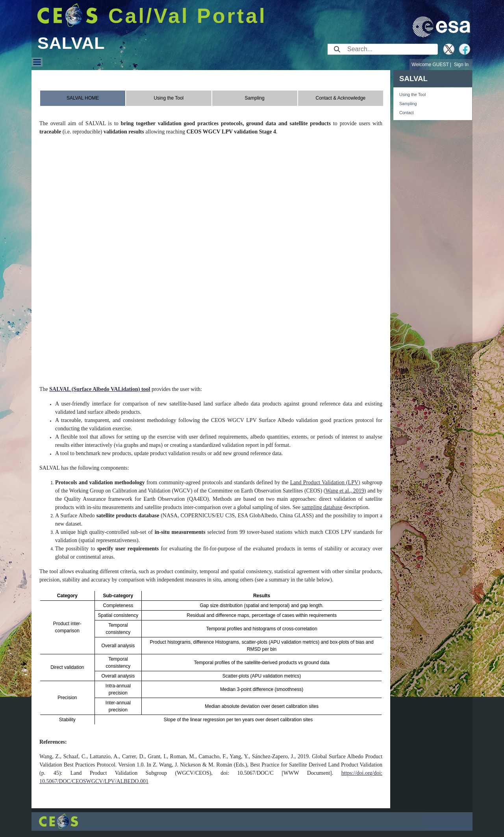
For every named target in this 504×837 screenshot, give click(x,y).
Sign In (461, 65)
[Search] (390, 49)
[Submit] (337, 49)
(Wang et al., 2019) (345, 491)
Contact (407, 113)
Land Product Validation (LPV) (325, 482)
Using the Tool (412, 94)
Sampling (408, 104)
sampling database (322, 507)
